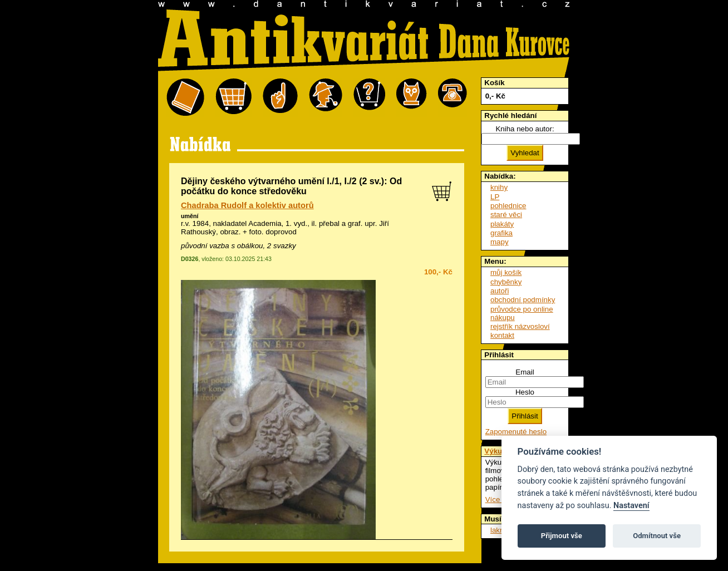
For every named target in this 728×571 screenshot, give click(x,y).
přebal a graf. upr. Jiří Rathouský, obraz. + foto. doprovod (285, 228)
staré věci (506, 215)
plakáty (502, 224)
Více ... (497, 499)
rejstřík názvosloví (520, 326)
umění (190, 216)
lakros (500, 530)
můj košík (506, 272)
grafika (501, 233)
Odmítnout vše (657, 536)
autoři (500, 291)
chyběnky (506, 282)
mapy (500, 242)
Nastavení (631, 506)
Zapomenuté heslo (516, 432)
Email (525, 372)
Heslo (525, 392)
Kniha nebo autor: (525, 129)
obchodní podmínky (523, 300)
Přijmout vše (562, 536)
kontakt (502, 335)
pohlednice (508, 206)
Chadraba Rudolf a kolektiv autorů (247, 205)
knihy (499, 187)
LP (495, 197)
